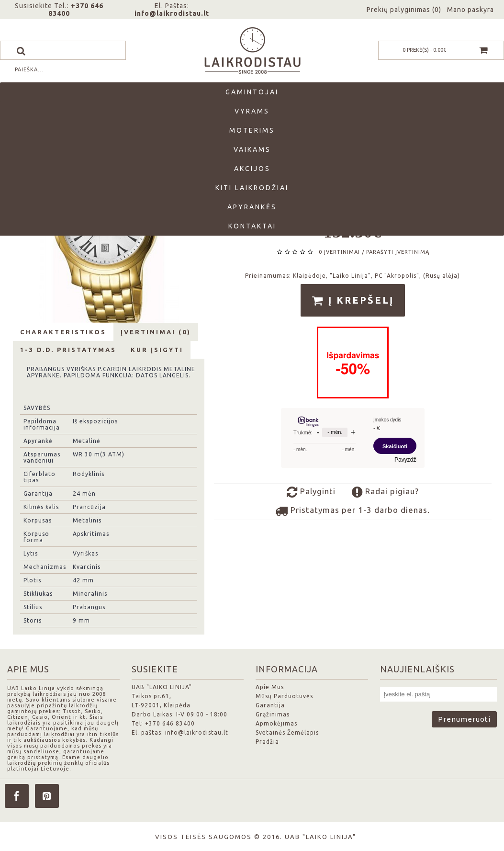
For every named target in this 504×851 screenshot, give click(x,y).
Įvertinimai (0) (156, 332)
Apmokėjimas (276, 723)
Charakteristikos (63, 332)
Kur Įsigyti (157, 350)
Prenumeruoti (464, 719)
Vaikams (252, 149)
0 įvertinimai (339, 252)
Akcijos (252, 169)
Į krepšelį (353, 301)
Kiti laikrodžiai (252, 188)
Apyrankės (252, 207)
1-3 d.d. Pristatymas (68, 350)
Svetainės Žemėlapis (287, 732)
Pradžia (267, 742)
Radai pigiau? (385, 492)
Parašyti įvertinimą (398, 252)
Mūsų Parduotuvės (284, 696)
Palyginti (311, 492)
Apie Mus (270, 687)
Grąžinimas (273, 714)
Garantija (270, 705)
